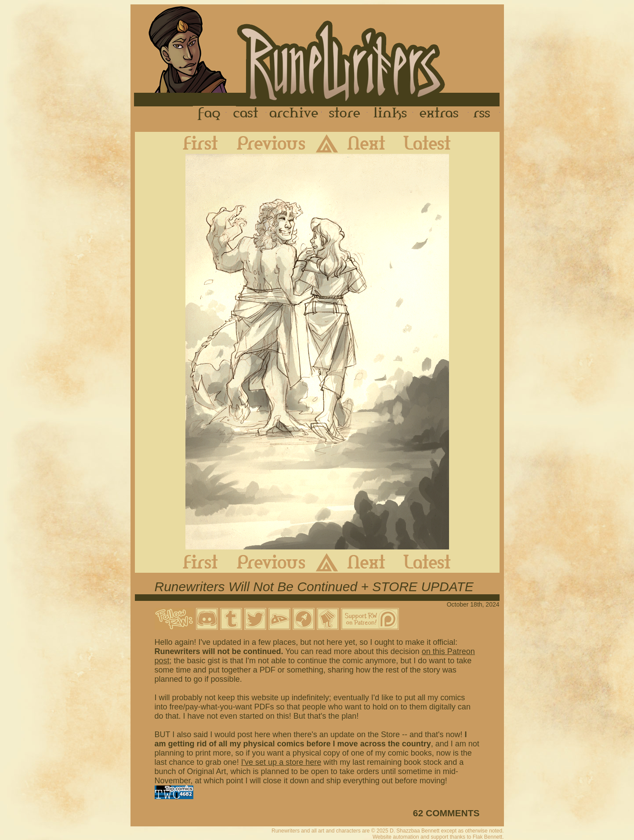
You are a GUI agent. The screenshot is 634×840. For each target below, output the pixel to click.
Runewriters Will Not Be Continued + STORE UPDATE (314, 587)
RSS (484, 114)
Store (344, 114)
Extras (441, 114)
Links (390, 114)
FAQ (210, 114)
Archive (294, 114)
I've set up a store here (281, 762)
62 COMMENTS (446, 813)
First (193, 143)
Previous (265, 143)
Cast (246, 114)
